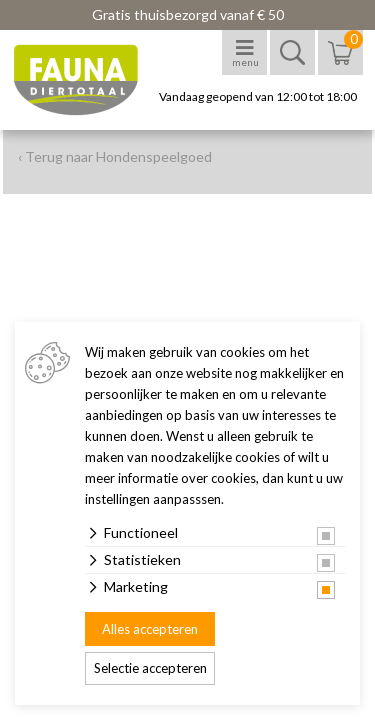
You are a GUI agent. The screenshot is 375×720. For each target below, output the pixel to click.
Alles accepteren (150, 629)
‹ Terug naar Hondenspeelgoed (115, 156)
